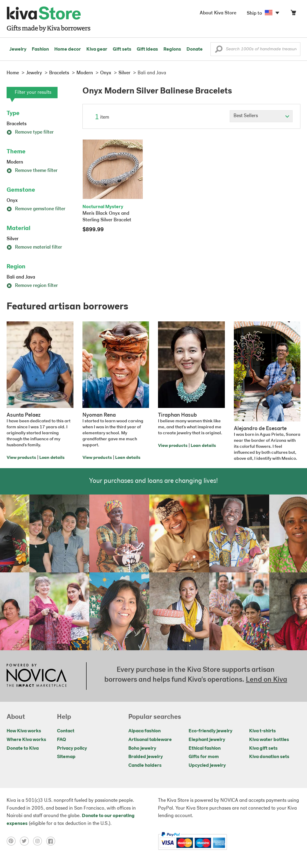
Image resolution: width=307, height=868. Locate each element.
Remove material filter (34, 247)
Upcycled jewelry (207, 766)
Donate (195, 49)
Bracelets (17, 124)
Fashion (40, 49)
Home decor (68, 49)
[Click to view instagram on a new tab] (40, 841)
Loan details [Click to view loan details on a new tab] (52, 458)
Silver (13, 239)
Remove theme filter (32, 171)
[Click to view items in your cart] (293, 14)
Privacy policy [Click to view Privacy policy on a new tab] (72, 748)
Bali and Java (21, 277)
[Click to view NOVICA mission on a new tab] (37, 676)
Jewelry (18, 49)
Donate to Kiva (23, 748)
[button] (219, 51)
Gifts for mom (204, 757)
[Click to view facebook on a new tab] (52, 841)
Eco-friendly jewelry (210, 731)
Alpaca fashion (145, 731)
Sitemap (66, 757)
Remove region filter (32, 286)
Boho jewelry (142, 748)
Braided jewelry (146, 757)
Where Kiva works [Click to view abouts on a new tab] (26, 740)
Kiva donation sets (269, 757)
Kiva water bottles (269, 740)
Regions (172, 49)
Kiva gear (97, 49)
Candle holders (145, 766)
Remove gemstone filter (36, 209)
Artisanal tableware (150, 740)
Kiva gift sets (263, 748)
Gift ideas (147, 49)
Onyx (12, 201)
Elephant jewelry (207, 740)
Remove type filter (30, 132)
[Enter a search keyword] (255, 49)
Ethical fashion (205, 748)
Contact (66, 731)
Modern (15, 162)
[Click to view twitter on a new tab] (26, 841)
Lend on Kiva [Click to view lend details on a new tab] (267, 680)
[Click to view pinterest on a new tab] (13, 841)
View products (21, 458)
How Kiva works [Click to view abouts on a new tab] (24, 731)
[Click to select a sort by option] (261, 116)
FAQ (61, 740)
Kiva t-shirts (262, 731)
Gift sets (122, 49)
